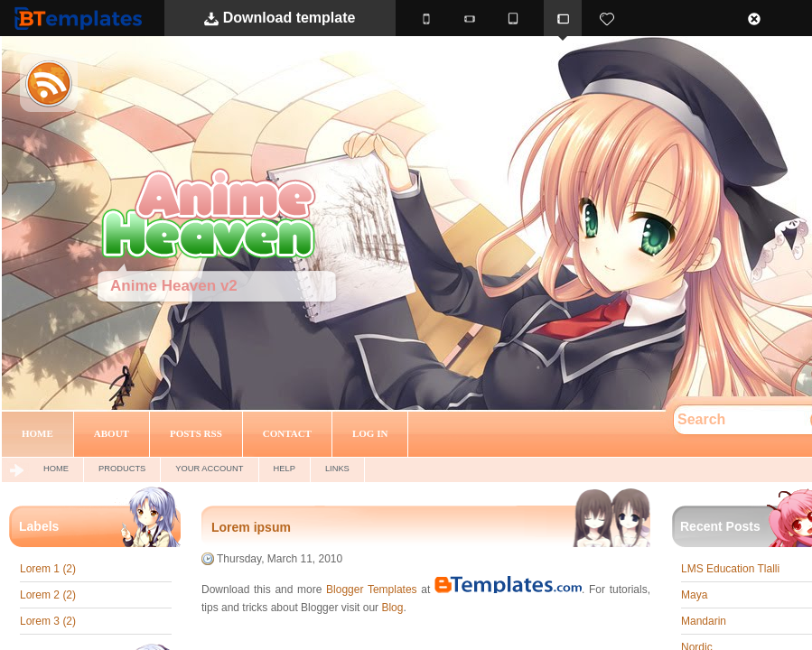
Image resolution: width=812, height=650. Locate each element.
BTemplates (82, 18)
